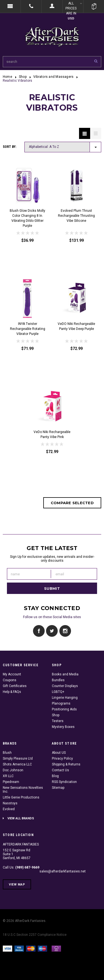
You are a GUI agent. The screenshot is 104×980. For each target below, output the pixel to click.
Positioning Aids (64, 709)
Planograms (61, 703)
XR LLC (8, 776)
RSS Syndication (64, 782)
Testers (58, 721)
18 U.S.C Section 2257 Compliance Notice (35, 935)
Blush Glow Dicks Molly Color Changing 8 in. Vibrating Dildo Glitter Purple (27, 218)
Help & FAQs (12, 692)
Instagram (65, 631)
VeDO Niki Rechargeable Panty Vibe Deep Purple (76, 326)
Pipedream (11, 782)
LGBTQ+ (58, 692)
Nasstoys (10, 803)
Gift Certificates (15, 686)
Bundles (58, 680)
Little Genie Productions (21, 797)
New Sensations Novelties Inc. (23, 790)
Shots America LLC (17, 764)
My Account (12, 674)
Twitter (52, 631)
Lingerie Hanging (65, 698)
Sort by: (10, 147)
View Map (17, 885)
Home (7, 77)
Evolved (9, 809)
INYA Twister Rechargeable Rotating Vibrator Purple (28, 329)
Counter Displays (65, 686)
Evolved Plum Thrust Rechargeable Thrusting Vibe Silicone (76, 216)
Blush (7, 753)
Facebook (39, 631)
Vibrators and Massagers (54, 77)
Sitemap (58, 788)
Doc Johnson (13, 770)
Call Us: (21, 867)
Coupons (10, 680)
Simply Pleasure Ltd (18, 758)
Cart (94, 6)
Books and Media (65, 674)
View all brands (21, 818)
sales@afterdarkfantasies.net (63, 871)
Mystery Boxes (63, 727)
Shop (23, 77)
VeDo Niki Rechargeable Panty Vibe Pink (52, 434)
